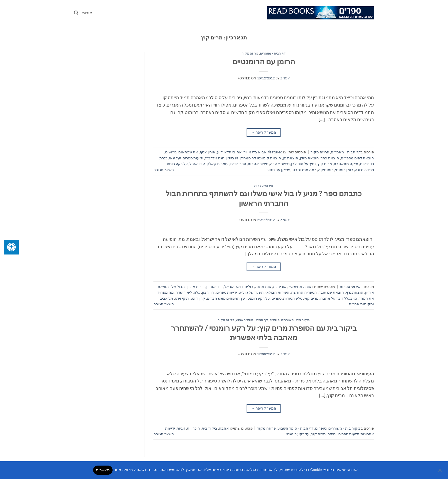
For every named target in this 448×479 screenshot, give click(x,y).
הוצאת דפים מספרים (357, 158)
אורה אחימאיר (300, 286)
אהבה (224, 428)
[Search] (76, 13)
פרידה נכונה (364, 170)
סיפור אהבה (280, 164)
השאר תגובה (164, 170)
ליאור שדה (184, 292)
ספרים (276, 298)
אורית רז (280, 286)
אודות (87, 13)
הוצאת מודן (309, 158)
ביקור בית (209, 428)
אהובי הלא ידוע (229, 152)
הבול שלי (178, 286)
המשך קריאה (264, 132)
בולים (249, 286)
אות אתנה (263, 286)
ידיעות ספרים (193, 158)
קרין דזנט (198, 298)
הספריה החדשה (304, 292)
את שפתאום (188, 152)
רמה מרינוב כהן (304, 170)
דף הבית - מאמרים (273, 53)
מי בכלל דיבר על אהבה (339, 298)
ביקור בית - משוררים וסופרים (290, 320)
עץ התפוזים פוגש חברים (226, 298)
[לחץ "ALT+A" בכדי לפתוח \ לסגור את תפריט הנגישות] (11, 247)
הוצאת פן (291, 158)
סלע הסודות (293, 298)
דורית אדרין (196, 286)
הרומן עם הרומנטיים (264, 61)
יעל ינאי (175, 158)
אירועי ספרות (264, 186)
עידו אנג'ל (197, 164)
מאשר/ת (103, 470)
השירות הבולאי (277, 292)
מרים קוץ (325, 164)
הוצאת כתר (330, 158)
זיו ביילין (232, 158)
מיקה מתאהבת (346, 164)
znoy (285, 78)
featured (275, 152)
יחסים (332, 434)
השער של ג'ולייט (251, 292)
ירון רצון (208, 292)
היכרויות (193, 428)
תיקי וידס (182, 298)
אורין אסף (208, 152)
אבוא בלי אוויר (255, 152)
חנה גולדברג (215, 158)
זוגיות (181, 428)
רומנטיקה (326, 170)
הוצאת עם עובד (331, 292)
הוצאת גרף (355, 292)
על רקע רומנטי (176, 164)
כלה (197, 292)
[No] (440, 472)
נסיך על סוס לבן (303, 164)
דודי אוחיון (214, 286)
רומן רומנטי (344, 170)
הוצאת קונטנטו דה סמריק (261, 158)
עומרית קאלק (218, 164)
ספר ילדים (238, 164)
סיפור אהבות (258, 164)
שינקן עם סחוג (278, 170)
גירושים (171, 152)
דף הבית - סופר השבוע (252, 320)
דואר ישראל (234, 286)
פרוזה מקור (250, 53)
